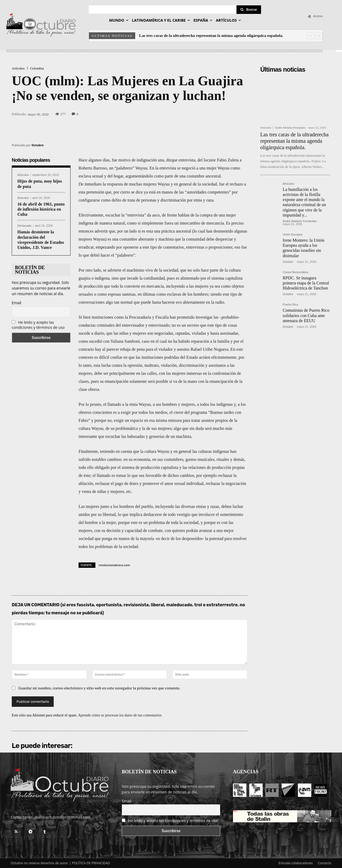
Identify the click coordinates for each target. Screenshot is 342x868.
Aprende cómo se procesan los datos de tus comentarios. (120, 715)
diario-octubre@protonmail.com (63, 817)
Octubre (38, 145)
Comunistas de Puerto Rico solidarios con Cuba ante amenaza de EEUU (306, 315)
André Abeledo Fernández (290, 128)
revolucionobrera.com (114, 565)
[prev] (311, 36)
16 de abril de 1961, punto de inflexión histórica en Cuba (41, 209)
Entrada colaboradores (296, 863)
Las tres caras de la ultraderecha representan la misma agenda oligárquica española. (211, 36)
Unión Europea (292, 235)
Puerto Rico (290, 305)
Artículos (18, 68)
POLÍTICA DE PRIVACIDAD (91, 863)
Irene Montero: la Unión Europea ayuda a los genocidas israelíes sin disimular (304, 248)
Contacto (325, 863)
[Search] (249, 10)
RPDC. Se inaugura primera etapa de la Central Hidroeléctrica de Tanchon (306, 283)
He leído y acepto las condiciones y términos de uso (38, 325)
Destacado (24, 226)
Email (17, 303)
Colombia (37, 68)
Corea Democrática (295, 272)
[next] (319, 36)
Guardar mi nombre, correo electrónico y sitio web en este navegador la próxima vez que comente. (100, 688)
